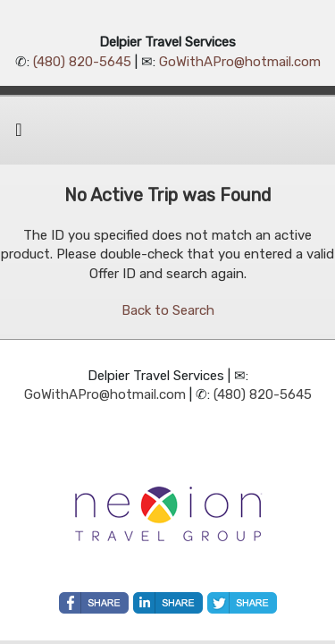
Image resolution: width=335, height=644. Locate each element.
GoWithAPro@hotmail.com (240, 62)
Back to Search (168, 310)
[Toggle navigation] (19, 134)
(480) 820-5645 (82, 62)
